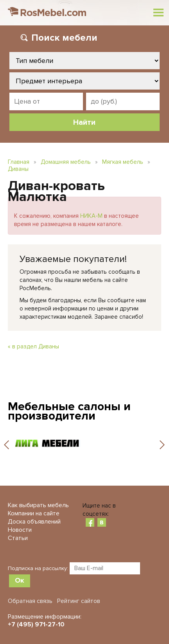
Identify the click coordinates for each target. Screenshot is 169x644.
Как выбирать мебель (38, 505)
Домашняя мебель (66, 162)
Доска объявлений (34, 522)
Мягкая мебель (123, 162)
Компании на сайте (34, 513)
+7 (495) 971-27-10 (36, 624)
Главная (19, 162)
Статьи (18, 538)
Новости (20, 530)
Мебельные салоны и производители (69, 411)
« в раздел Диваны (33, 346)
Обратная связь (30, 601)
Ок (20, 580)
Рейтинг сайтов (79, 601)
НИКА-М (91, 216)
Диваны (18, 169)
